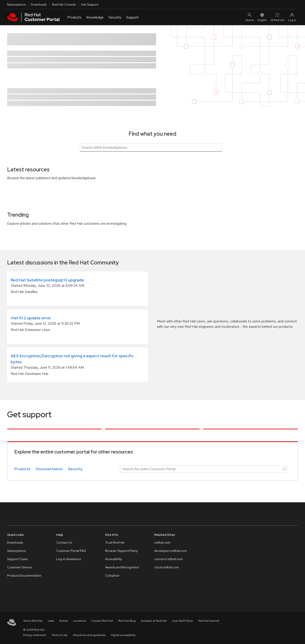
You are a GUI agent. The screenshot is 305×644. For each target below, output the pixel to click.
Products (22, 469)
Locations (79, 621)
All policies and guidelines (89, 635)
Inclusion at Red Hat (154, 621)
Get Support (90, 4)
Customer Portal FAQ (71, 551)
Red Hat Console (64, 4)
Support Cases (17, 559)
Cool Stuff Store (182, 621)
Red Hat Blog (127, 621)
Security (75, 469)
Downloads (39, 4)
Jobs (51, 621)
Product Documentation (24, 575)
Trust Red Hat (115, 542)
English (262, 17)
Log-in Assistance (69, 559)
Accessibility (114, 559)
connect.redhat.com (168, 559)
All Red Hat (277, 17)
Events (64, 621)
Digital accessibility (123, 635)
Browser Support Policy (121, 551)
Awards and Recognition (122, 567)
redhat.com (162, 542)
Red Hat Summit (209, 621)
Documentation (49, 469)
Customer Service (20, 567)
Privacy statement (35, 635)
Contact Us (64, 542)
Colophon (112, 575)
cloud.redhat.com (167, 567)
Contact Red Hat (102, 621)
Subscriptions (16, 4)
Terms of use (60, 635)
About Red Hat (33, 621)
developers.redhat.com (170, 551)
